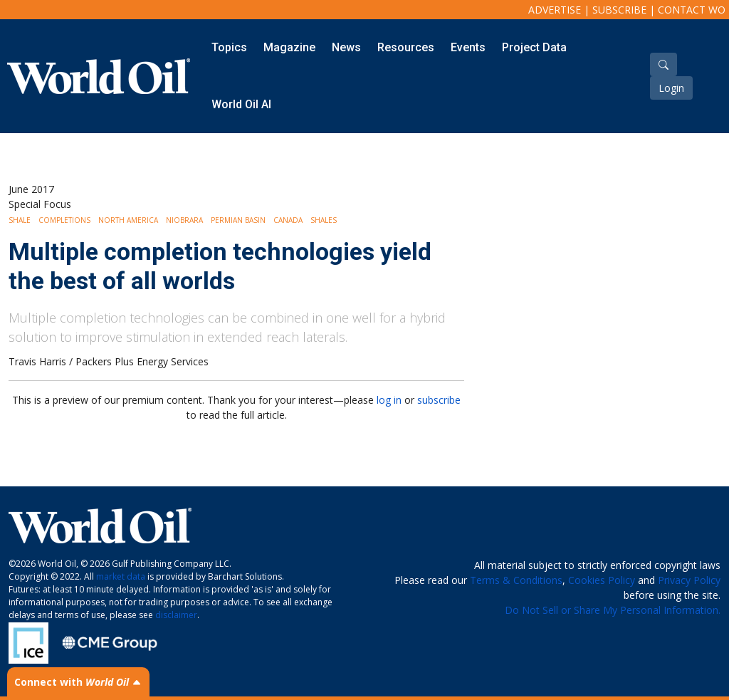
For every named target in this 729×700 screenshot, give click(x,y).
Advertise (555, 10)
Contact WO (692, 10)
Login (671, 88)
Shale (20, 220)
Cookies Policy (602, 580)
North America (128, 220)
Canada (288, 220)
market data (121, 576)
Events (468, 47)
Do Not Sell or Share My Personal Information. (613, 610)
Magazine (289, 47)
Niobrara (184, 220)
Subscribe (619, 10)
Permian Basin (238, 220)
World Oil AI (241, 104)
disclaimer (176, 615)
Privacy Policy (689, 580)
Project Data (534, 47)
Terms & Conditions (516, 580)
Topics (229, 47)
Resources (406, 47)
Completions (64, 220)
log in (389, 400)
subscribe (439, 400)
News (346, 47)
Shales (324, 220)
